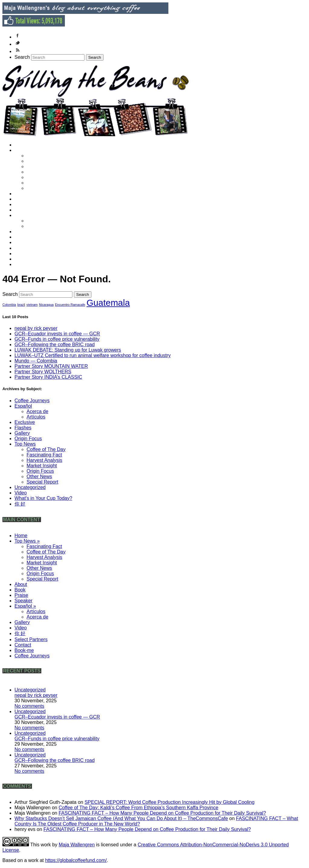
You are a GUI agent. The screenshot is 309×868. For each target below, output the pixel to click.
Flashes (23, 428)
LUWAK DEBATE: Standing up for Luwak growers (68, 350)
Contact (26, 254)
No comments (29, 706)
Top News (25, 444)
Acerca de (40, 226)
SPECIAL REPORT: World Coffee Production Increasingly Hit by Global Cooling (169, 802)
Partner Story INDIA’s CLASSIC (48, 377)
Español (23, 406)
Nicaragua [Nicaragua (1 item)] (46, 305)
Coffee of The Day (48, 161)
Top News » (30, 150)
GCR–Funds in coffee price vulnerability (57, 339)
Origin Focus (43, 183)
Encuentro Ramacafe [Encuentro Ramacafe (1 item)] (70, 305)
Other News (42, 177)
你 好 (23, 242)
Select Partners (33, 248)
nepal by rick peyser (36, 328)
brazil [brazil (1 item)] (21, 305)
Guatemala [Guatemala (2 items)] (108, 303)
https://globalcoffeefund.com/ (76, 860)
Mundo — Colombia (36, 361)
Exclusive (25, 422)
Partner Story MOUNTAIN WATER (51, 366)
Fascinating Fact (46, 156)
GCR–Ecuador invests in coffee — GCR (57, 334)
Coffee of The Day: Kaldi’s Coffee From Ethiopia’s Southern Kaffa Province (138, 808)
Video (24, 237)
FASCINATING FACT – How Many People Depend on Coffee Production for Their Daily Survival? (162, 813)
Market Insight (44, 172)
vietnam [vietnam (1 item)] (32, 305)
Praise (24, 204)
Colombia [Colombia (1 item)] (9, 305)
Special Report (45, 188)
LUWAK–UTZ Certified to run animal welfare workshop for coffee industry (93, 355)
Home (24, 145)
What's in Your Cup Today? (43, 498)
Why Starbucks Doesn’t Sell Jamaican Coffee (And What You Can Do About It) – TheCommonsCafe (121, 818)
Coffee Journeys (34, 264)
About (24, 194)
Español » (28, 215)
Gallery (25, 232)
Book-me (27, 259)
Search (22, 57)
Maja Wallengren (76, 845)
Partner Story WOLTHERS (43, 372)
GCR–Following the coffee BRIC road (55, 345)
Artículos (39, 221)
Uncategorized (30, 487)
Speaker (26, 210)
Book (23, 199)
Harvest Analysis (47, 166)
